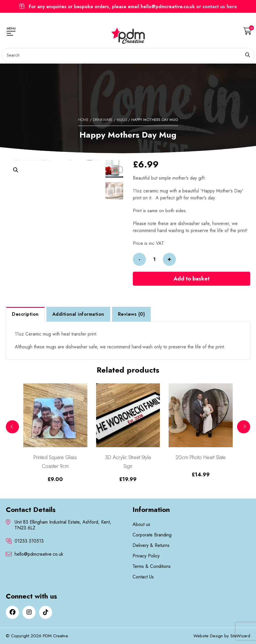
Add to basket (192, 279)
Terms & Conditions (152, 566)
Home (83, 120)
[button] (16, 170)
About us (141, 524)
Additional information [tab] (78, 314)
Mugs (122, 120)
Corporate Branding (152, 535)
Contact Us (143, 577)
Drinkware (103, 120)
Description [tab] (25, 314)
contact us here (220, 7)
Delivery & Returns (151, 545)
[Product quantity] (154, 259)
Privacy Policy (146, 556)
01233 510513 (29, 541)
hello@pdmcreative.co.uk (39, 554)
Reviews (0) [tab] (131, 314)
